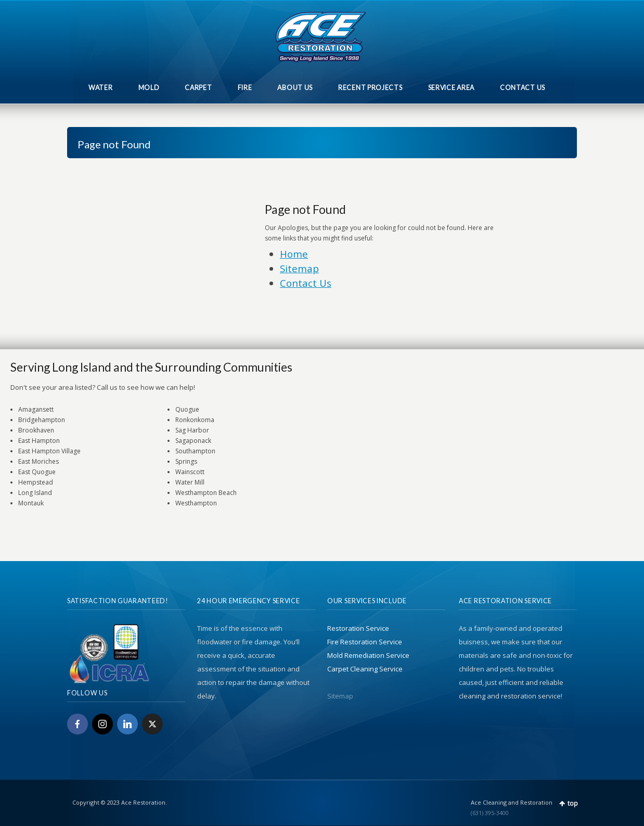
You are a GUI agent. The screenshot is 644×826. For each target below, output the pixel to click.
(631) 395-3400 (490, 813)
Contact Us (306, 283)
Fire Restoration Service (365, 642)
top (573, 803)
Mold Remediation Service (368, 655)
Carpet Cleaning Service (365, 669)
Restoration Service (358, 628)
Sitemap (299, 268)
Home (294, 254)
